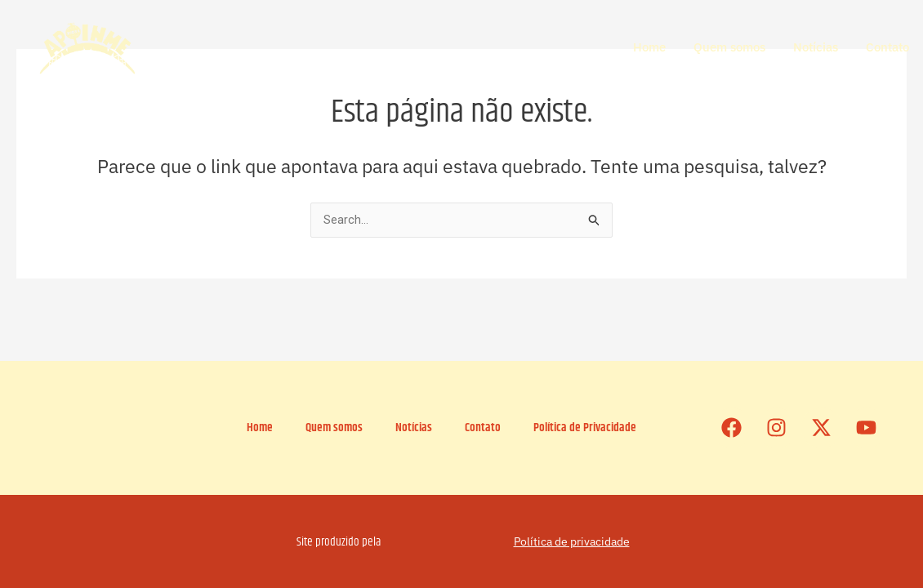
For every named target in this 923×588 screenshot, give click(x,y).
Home (649, 47)
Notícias (816, 47)
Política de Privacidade (585, 428)
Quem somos (729, 47)
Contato (887, 47)
